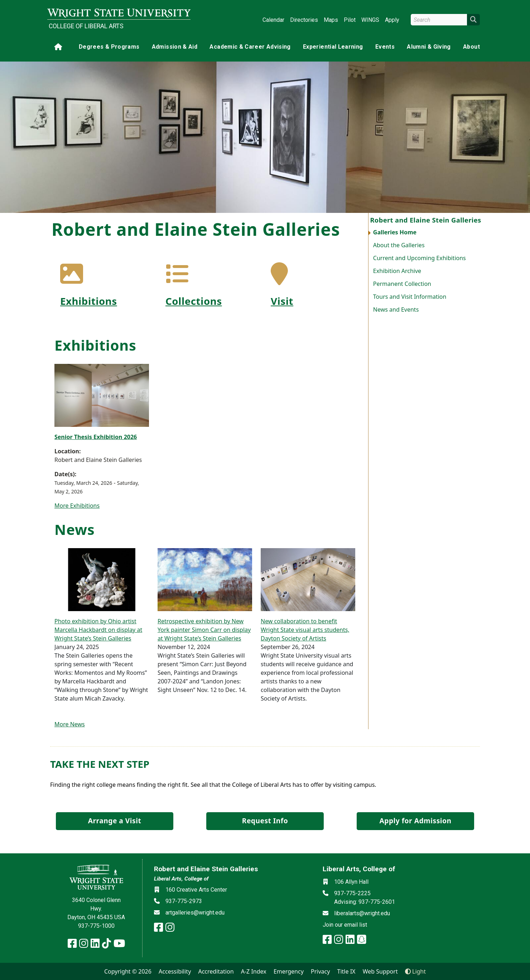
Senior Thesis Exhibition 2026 (96, 437)
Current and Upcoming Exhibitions (420, 258)
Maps (331, 20)
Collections (194, 301)
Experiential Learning (333, 47)
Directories (304, 20)
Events (385, 47)
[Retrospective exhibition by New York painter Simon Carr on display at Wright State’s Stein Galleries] (205, 579)
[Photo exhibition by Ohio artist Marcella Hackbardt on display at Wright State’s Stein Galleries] (102, 579)
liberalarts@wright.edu (362, 913)
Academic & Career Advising (250, 47)
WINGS (370, 20)
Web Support (380, 971)
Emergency (289, 971)
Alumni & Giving (429, 47)
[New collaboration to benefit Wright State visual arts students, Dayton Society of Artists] (308, 579)
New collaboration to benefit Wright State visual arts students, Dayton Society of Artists (305, 630)
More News (70, 724)
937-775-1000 (96, 926)
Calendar (273, 20)
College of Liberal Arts (86, 26)
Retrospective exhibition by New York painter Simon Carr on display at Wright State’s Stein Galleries (204, 630)
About (471, 47)
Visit (282, 301)
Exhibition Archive (397, 271)
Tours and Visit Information (410, 297)
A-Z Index (254, 971)
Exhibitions (89, 301)
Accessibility (175, 971)
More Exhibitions (77, 506)
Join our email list (345, 925)
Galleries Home (395, 232)
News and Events (396, 309)
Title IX (346, 971)
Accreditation (216, 971)
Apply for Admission (416, 821)
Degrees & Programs (109, 47)
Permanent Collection (402, 284)
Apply (392, 20)
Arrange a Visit (115, 821)
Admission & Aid (175, 47)
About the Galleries (399, 245)
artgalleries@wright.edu (195, 913)
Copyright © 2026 (128, 971)
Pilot (350, 20)
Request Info (265, 821)
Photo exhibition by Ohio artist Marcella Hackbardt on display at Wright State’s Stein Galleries (98, 630)
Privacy (320, 971)
